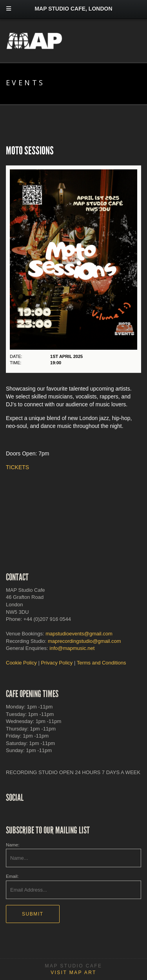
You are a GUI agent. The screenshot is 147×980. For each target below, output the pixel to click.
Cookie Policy (21, 663)
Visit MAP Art (73, 973)
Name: (13, 845)
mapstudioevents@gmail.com (79, 634)
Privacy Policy (57, 663)
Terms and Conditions (102, 663)
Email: (12, 876)
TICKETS (17, 467)
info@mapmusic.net (72, 648)
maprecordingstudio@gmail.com (84, 641)
